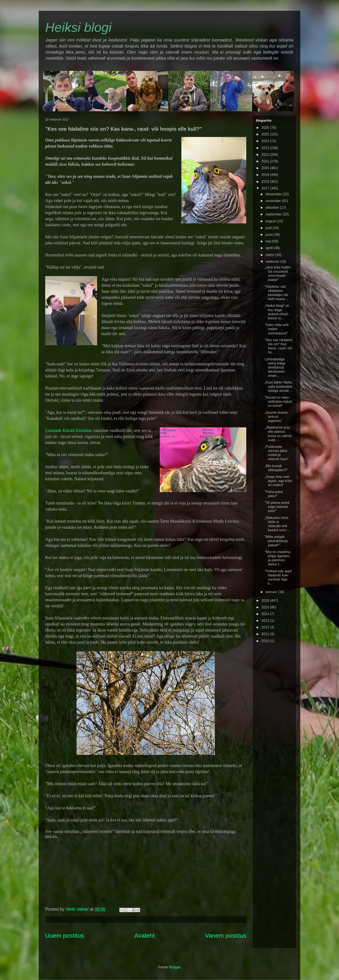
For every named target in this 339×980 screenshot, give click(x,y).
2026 (266, 128)
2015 (266, 607)
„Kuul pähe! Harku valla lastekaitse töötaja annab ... (279, 386)
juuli (269, 228)
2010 (266, 641)
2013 (266, 621)
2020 (266, 168)
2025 (266, 134)
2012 (266, 627)
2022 (266, 155)
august (271, 221)
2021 (266, 161)
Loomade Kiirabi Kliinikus (69, 430)
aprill (270, 248)
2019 (266, 175)
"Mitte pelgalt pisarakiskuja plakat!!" (276, 541)
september (274, 214)
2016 (266, 601)
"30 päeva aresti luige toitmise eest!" (277, 507)
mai (269, 241)
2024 (266, 141)
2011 (266, 634)
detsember (274, 194)
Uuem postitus (65, 936)
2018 (266, 182)
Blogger (175, 967)
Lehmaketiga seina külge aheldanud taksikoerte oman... (275, 367)
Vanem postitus (226, 936)
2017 (266, 188)
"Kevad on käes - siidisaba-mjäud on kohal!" (278, 402)
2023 (266, 148)
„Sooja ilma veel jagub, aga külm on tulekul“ (278, 481)
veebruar (273, 262)
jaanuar (272, 592)
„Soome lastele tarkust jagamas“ (276, 417)
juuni (270, 235)
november (274, 201)
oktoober (273, 208)
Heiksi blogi (78, 27)
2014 (266, 614)
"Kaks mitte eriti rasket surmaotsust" (277, 329)
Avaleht (145, 936)
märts (270, 255)
